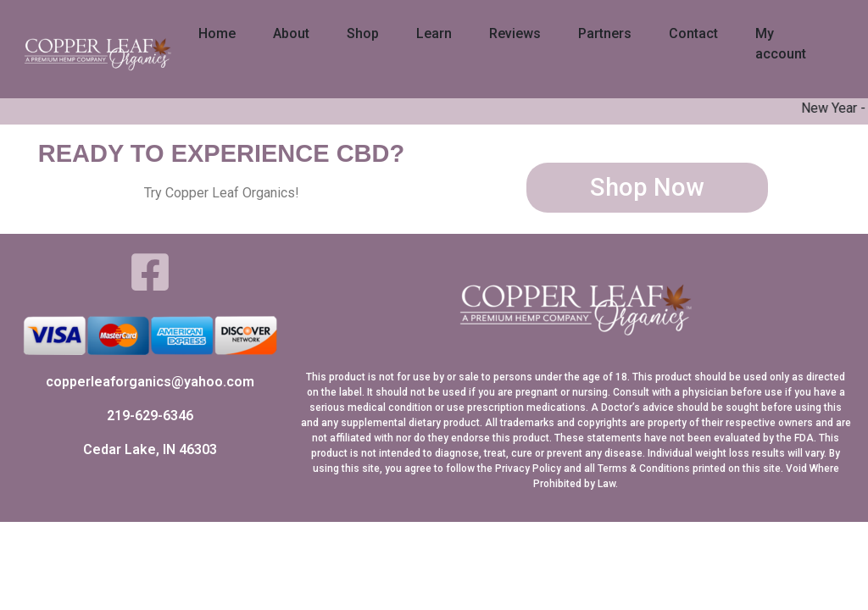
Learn (434, 33)
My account (781, 44)
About (291, 33)
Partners (605, 33)
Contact (693, 33)
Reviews (515, 33)
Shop (363, 33)
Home (217, 33)
